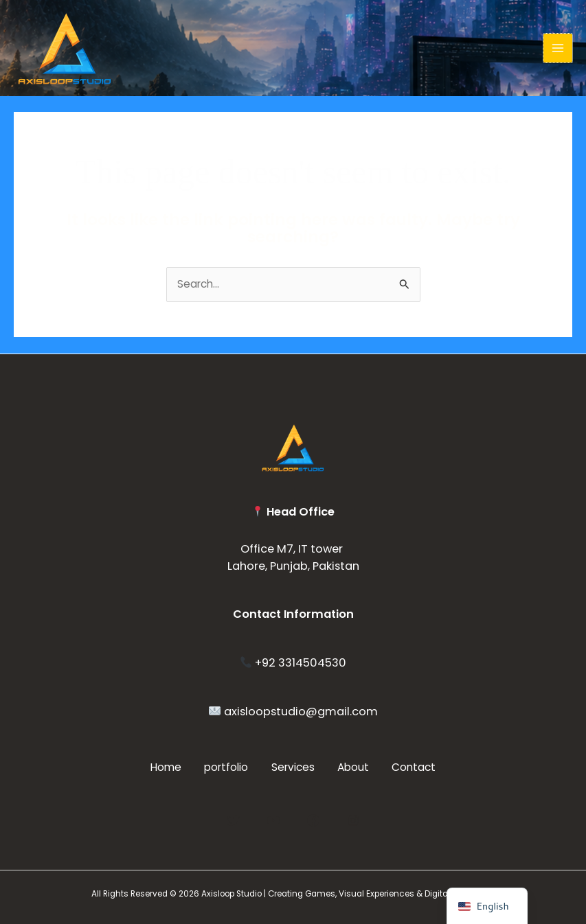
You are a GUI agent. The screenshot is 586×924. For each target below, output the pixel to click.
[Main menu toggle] (558, 48)
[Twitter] (234, 819)
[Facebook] (313, 819)
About (358, 767)
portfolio (222, 767)
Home (157, 767)
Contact (423, 767)
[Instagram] (353, 819)
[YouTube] (273, 819)
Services (293, 767)
